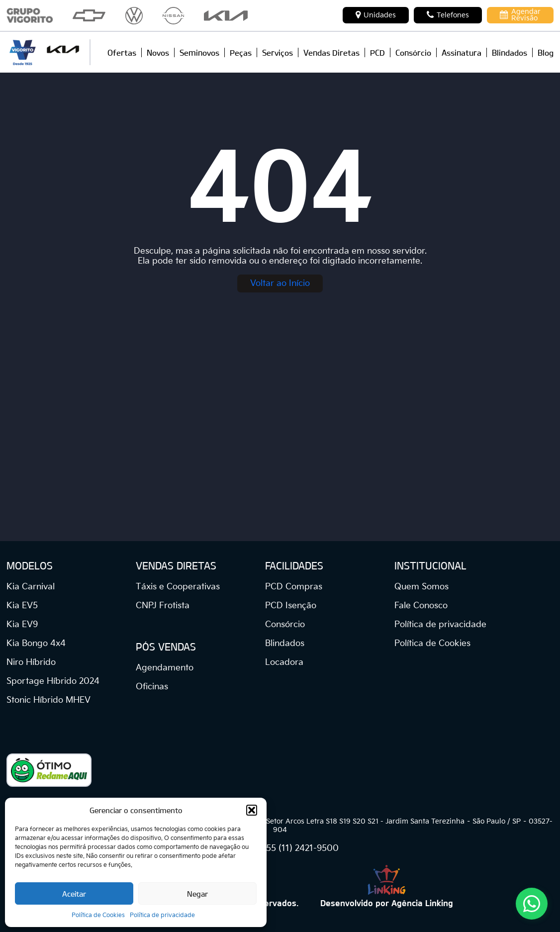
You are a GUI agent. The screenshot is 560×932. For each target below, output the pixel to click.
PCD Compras (294, 587)
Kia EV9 (22, 625)
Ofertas (122, 52)
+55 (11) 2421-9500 (300, 848)
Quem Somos (421, 587)
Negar (197, 894)
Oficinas (152, 687)
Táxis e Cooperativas (178, 587)
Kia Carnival (31, 587)
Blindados (510, 52)
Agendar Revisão (520, 15)
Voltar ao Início (280, 283)
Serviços (278, 52)
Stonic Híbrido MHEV (48, 700)
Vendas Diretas (331, 52)
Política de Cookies (98, 915)
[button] (252, 810)
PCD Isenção (291, 606)
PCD (377, 52)
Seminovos (199, 52)
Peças (241, 52)
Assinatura (462, 52)
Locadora (284, 662)
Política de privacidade (162, 915)
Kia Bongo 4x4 (36, 644)
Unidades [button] (376, 15)
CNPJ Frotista (163, 606)
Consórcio (413, 52)
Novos (158, 52)
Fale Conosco (421, 606)
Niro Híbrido (31, 662)
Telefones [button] (448, 15)
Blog (546, 52)
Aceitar (74, 894)
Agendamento (165, 668)
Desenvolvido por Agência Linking (387, 903)
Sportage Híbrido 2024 (53, 681)
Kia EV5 (22, 606)
